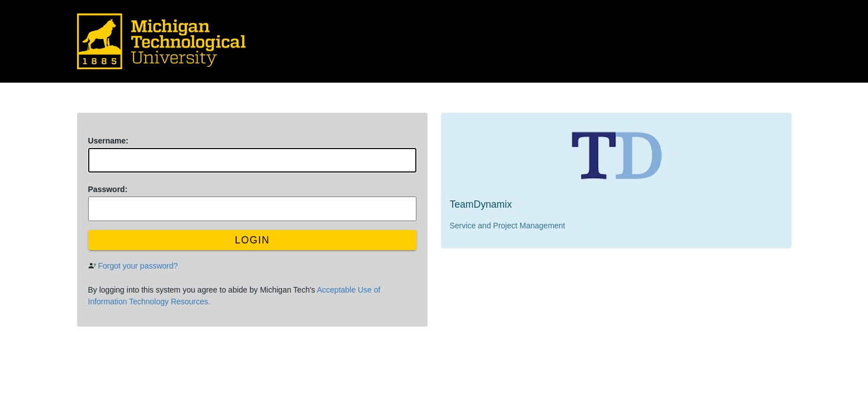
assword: (108, 189)
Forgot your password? (138, 266)
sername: (108, 141)
